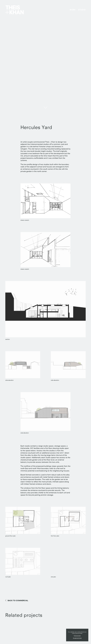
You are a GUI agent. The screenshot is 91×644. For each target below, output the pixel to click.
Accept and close (77, 638)
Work (73, 10)
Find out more (77, 636)
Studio (82, 10)
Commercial (18, 600)
